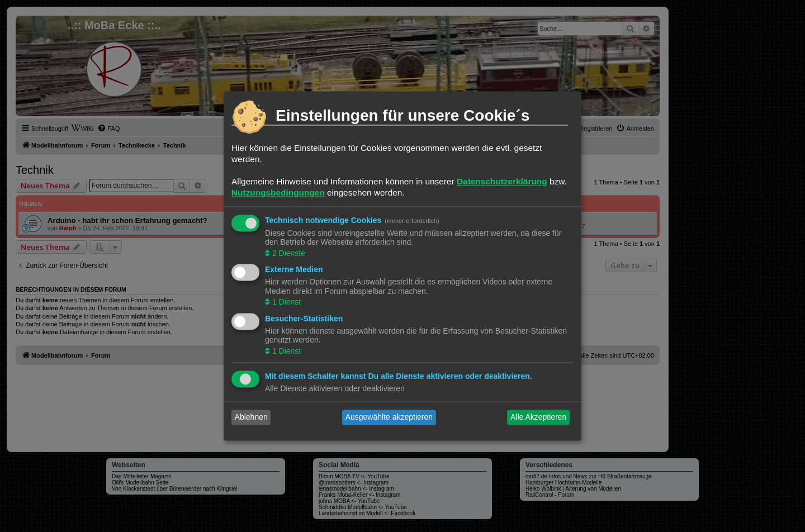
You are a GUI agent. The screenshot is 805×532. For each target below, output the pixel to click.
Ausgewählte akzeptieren (389, 417)
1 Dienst (285, 302)
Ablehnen (251, 417)
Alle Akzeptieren (538, 417)
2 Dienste (288, 253)
